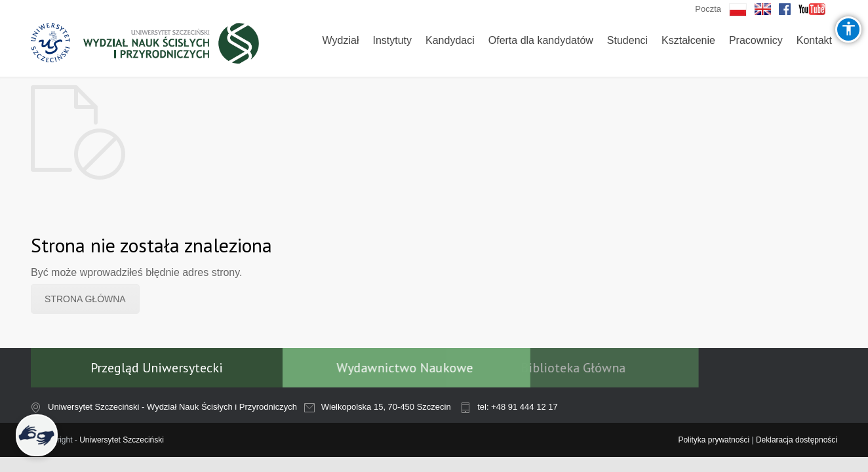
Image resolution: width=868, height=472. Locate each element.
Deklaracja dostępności (797, 440)
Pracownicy (756, 40)
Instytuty (392, 40)
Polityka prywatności (714, 440)
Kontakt (814, 40)
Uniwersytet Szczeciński (122, 440)
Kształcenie (688, 40)
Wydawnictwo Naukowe (373, 368)
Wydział (341, 40)
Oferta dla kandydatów (541, 40)
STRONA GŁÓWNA (85, 299)
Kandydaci (450, 40)
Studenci (627, 40)
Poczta (708, 9)
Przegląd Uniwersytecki (157, 368)
